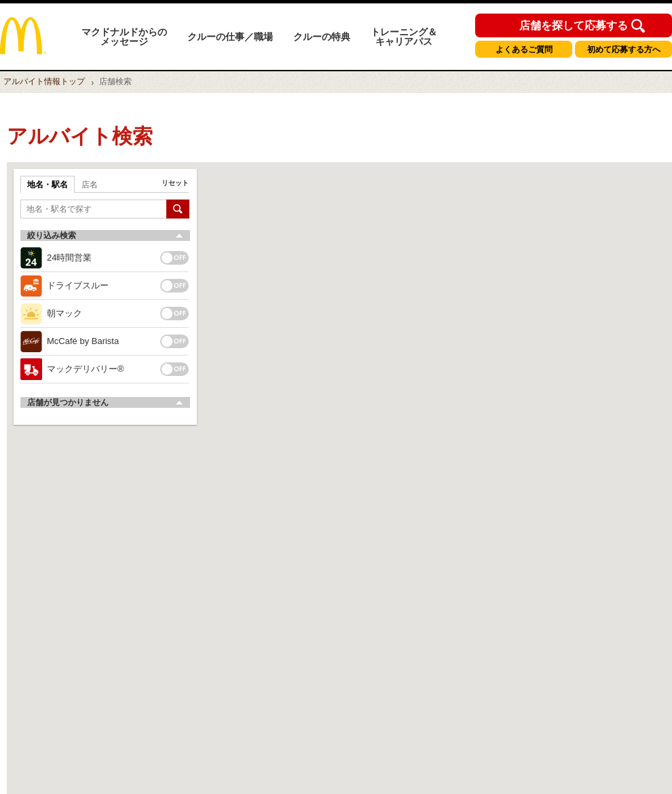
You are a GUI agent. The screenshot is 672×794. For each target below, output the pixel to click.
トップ (44, 81)
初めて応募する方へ (624, 50)
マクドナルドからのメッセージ (124, 37)
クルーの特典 (322, 37)
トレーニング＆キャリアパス (404, 37)
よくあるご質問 (524, 50)
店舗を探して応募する (574, 26)
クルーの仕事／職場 (230, 37)
